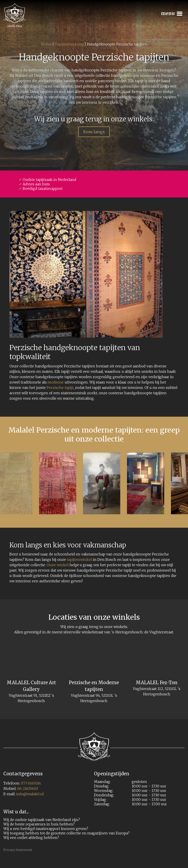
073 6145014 (31, 783)
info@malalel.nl (30, 794)
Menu (171, 11)
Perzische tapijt (60, 388)
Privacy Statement (18, 850)
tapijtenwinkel (79, 559)
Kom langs (94, 132)
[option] (102, 483)
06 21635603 (28, 789)
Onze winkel (58, 565)
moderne (56, 382)
